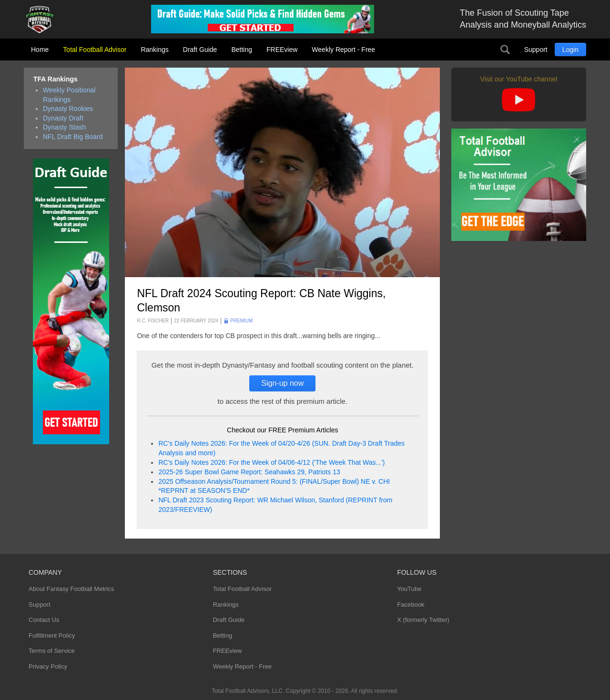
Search (505, 50)
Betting (242, 50)
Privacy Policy (48, 666)
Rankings (154, 50)
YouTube (409, 589)
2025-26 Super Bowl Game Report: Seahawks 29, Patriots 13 (249, 472)
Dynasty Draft (63, 118)
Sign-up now (282, 383)
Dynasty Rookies (68, 109)
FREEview (282, 50)
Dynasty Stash (64, 127)
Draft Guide (200, 50)
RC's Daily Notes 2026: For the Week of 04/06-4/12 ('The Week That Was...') (271, 462)
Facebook (411, 605)
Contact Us (44, 620)
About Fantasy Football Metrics (71, 589)
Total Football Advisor (95, 50)
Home (40, 50)
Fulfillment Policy (52, 635)
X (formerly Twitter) (423, 620)
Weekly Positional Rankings (69, 95)
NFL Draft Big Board (73, 137)
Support (536, 50)
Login (570, 50)
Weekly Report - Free (343, 50)
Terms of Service (52, 651)
